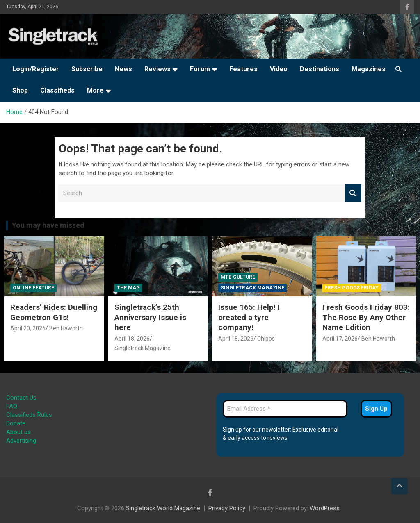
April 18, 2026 (132, 339)
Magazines (369, 69)
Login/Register (36, 69)
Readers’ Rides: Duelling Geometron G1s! (54, 312)
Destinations (320, 69)
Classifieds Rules (29, 415)
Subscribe (87, 69)
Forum (200, 69)
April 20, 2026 (28, 328)
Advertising (21, 441)
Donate (16, 423)
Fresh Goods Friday (352, 288)
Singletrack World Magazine (163, 508)
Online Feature (33, 288)
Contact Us (21, 398)
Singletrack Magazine (143, 348)
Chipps (266, 339)
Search (353, 193)
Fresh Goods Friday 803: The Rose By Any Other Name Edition (366, 317)
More (95, 90)
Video (279, 69)
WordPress (325, 508)
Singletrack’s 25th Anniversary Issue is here (150, 317)
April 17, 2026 (340, 339)
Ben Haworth (66, 328)
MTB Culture (238, 277)
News (123, 69)
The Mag (128, 288)
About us (18, 432)
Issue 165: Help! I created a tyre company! (249, 317)
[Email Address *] (285, 409)
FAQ (12, 406)
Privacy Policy (227, 508)
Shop (20, 90)
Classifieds (57, 90)
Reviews (157, 69)
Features (243, 69)
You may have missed (48, 225)
